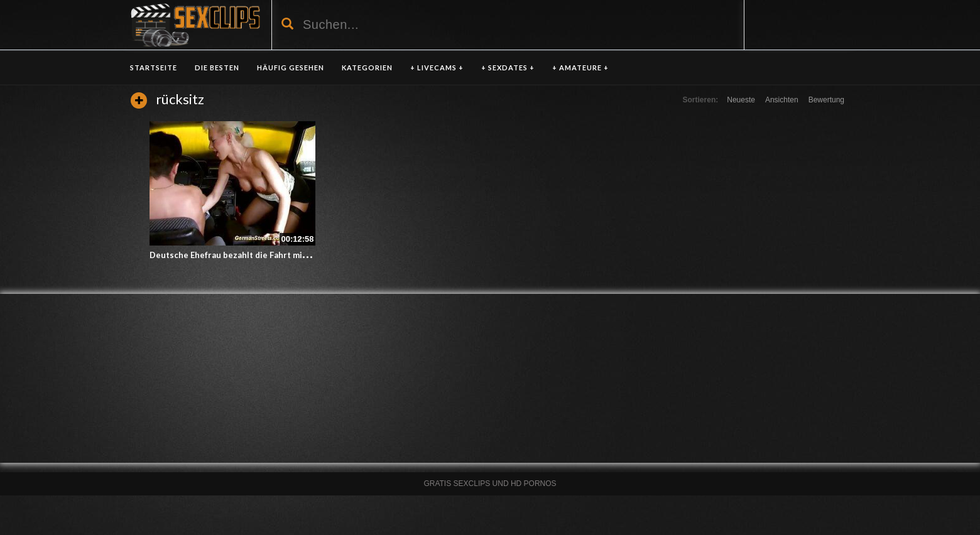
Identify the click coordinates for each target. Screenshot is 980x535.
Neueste (741, 100)
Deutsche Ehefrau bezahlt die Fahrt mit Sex (236, 255)
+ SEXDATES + (508, 68)
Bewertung (826, 100)
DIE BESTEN (217, 68)
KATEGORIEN (367, 68)
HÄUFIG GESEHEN (291, 68)
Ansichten (782, 100)
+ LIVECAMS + (437, 68)
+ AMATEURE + (580, 68)
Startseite (154, 68)
